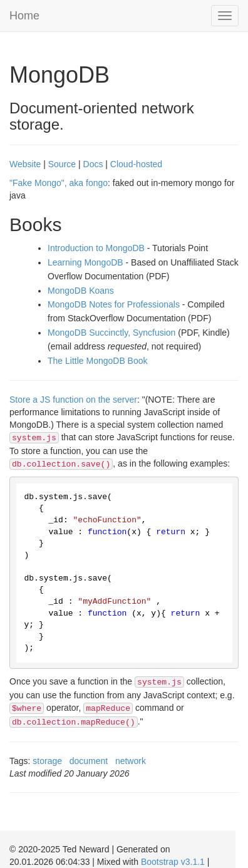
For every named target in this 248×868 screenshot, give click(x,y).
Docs (93, 164)
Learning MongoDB (85, 262)
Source (62, 164)
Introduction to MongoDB (96, 248)
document (89, 761)
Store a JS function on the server (73, 400)
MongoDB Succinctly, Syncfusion (111, 333)
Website (25, 164)
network (131, 761)
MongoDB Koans (81, 291)
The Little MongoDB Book (98, 361)
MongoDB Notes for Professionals (114, 304)
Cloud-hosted (136, 164)
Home (24, 16)
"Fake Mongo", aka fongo (59, 183)
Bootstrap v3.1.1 (173, 862)
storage (47, 761)
